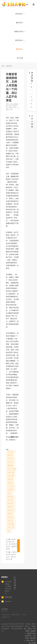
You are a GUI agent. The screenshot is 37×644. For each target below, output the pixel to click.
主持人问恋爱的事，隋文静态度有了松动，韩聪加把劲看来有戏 (32, 107)
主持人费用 (11, 476)
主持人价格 (11, 472)
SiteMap (28, 624)
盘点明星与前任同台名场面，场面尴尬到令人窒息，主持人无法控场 (32, 87)
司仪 (9, 531)
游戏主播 (10, 483)
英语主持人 (11, 510)
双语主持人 (20, 40)
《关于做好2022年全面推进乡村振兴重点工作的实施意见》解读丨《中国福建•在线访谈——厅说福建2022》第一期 (32, 90)
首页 (20, 5)
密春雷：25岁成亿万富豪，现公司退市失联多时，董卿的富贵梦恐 (11, 544)
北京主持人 (11, 521)
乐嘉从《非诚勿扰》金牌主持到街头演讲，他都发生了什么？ (32, 84)
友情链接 (5, 609)
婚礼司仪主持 (31, 633)
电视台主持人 (20, 31)
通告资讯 (20, 49)
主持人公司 (11, 528)
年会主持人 (11, 500)
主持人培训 (30, 640)
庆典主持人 (11, 507)
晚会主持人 (11, 503)
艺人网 (24, 615)
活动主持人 (20, 14)
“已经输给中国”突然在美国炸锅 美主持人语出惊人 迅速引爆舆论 (32, 100)
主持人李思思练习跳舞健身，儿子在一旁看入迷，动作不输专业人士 (32, 97)
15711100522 (10, 597)
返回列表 (19, 546)
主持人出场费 (12, 469)
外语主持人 (11, 462)
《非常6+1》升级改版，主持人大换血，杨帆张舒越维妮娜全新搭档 (32, 94)
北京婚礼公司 (6, 617)
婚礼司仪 (20, 23)
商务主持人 (11, 517)
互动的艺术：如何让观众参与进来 (32, 104)
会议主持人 (11, 497)
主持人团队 (11, 524)
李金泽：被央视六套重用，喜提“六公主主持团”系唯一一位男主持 (32, 80)
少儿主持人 (11, 486)
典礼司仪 (10, 455)
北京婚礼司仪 (6, 615)
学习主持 (20, 58)
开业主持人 (11, 452)
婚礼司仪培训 (16, 615)
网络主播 (10, 466)
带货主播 (10, 479)
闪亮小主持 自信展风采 (32, 77)
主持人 (9, 493)
